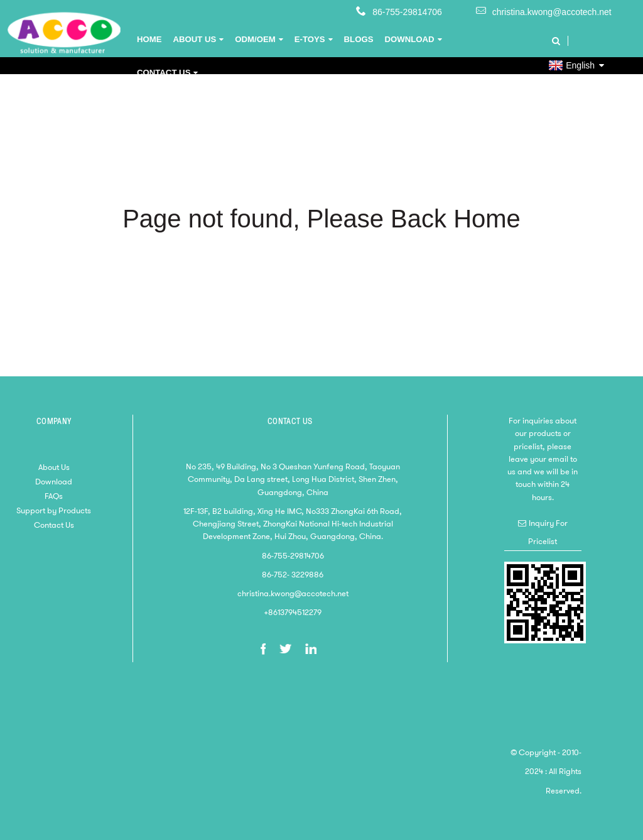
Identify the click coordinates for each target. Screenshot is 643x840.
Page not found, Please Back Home (321, 219)
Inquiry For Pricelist (548, 532)
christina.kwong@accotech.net (552, 12)
